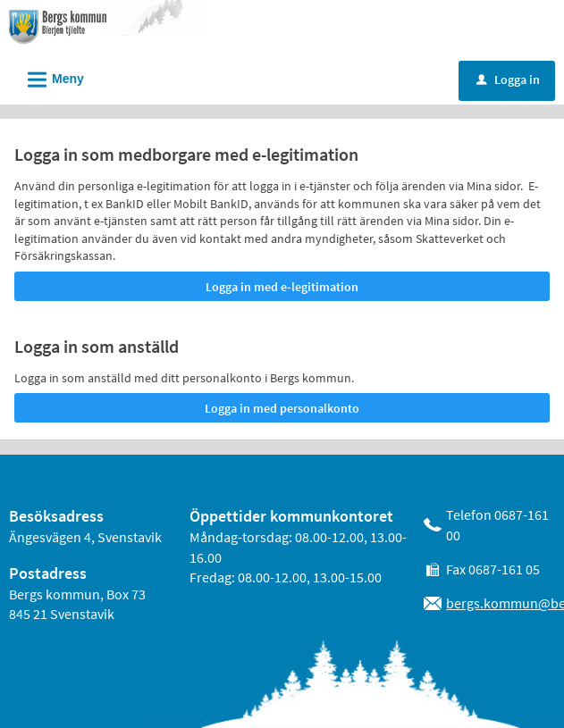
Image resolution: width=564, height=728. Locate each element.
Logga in (508, 79)
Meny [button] (50, 77)
